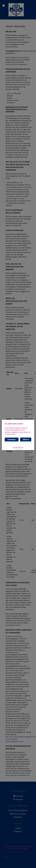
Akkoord (26, 439)
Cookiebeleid (18, 448)
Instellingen (12, 439)
